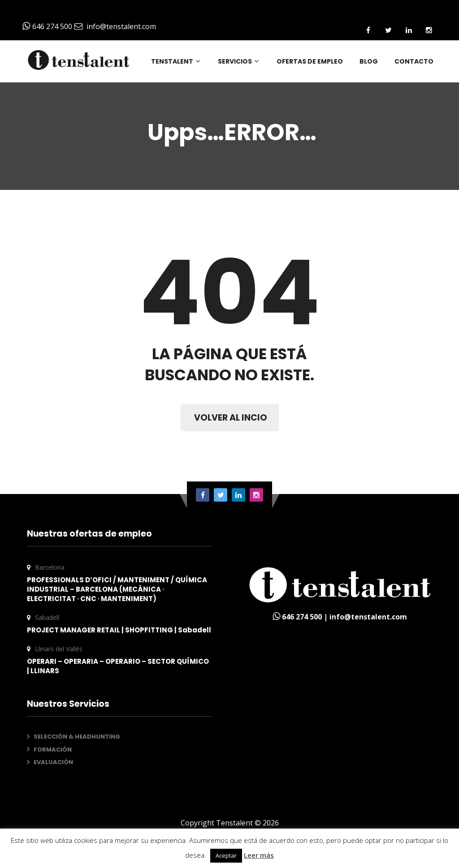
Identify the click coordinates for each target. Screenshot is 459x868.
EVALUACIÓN (53, 762)
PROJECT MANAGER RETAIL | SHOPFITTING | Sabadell (119, 630)
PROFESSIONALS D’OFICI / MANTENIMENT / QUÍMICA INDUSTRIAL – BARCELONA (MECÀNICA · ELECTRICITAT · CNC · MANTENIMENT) (117, 589)
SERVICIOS (239, 61)
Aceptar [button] (226, 855)
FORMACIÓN (53, 750)
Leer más (259, 855)
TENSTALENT (176, 61)
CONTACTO (414, 61)
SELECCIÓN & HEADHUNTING (77, 737)
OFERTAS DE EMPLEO (310, 61)
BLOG (369, 61)
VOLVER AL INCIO (231, 418)
